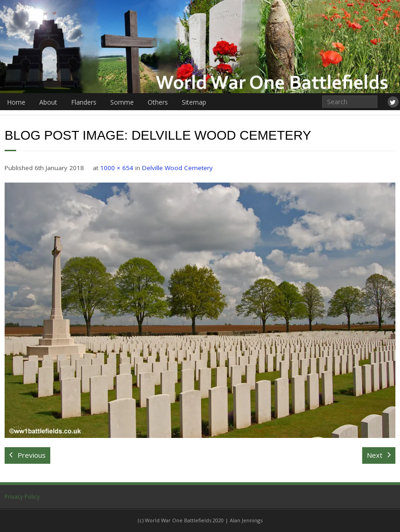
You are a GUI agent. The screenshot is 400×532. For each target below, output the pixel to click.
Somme (122, 102)
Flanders (84, 102)
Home (16, 102)
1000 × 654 (117, 168)
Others (158, 102)
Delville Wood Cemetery (177, 168)
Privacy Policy (22, 497)
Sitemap (194, 102)
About (48, 102)
